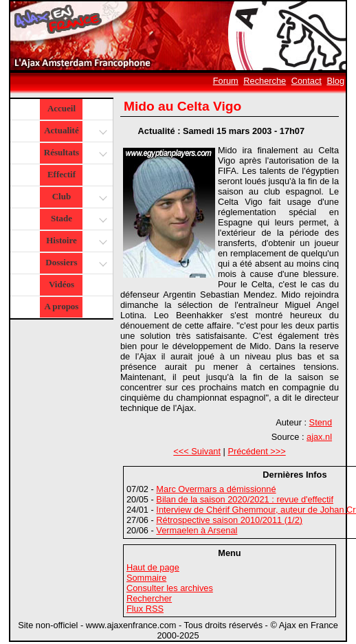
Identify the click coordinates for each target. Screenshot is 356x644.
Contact (307, 81)
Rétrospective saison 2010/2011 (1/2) (229, 520)
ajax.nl (319, 437)
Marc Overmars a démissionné (216, 489)
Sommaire (146, 578)
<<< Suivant (197, 451)
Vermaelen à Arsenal (197, 530)
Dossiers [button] (75, 264)
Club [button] (78, 198)
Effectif (62, 174)
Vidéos (62, 284)
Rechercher (149, 598)
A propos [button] (61, 306)
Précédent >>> (256, 451)
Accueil (62, 108)
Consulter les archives (170, 588)
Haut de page (153, 567)
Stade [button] (77, 220)
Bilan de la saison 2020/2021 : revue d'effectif (245, 499)
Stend (321, 422)
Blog (335, 81)
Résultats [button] (74, 154)
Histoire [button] (75, 242)
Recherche (265, 81)
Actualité (75, 132)
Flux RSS (145, 609)
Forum (226, 81)
